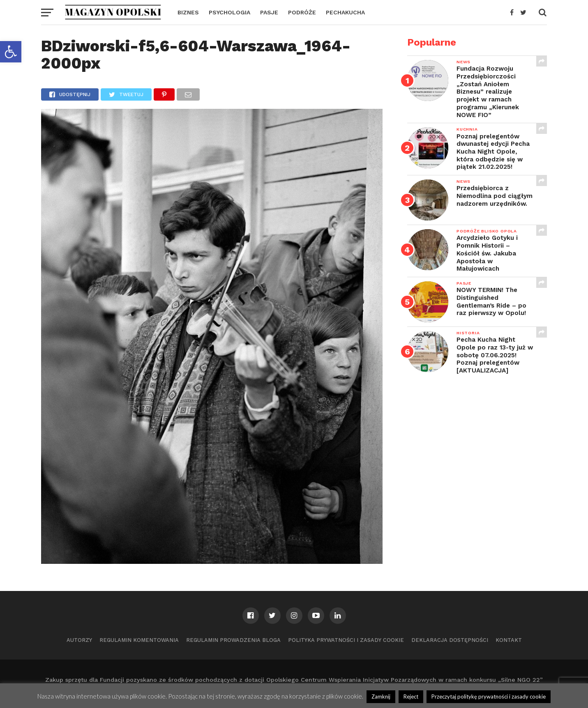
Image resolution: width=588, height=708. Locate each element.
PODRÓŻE (302, 12)
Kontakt (509, 640)
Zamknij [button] (381, 697)
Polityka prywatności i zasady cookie (346, 640)
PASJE (269, 12)
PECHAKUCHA (345, 12)
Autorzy (79, 640)
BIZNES (188, 12)
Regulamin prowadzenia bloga (233, 640)
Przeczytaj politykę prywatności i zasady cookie (489, 697)
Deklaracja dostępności (450, 640)
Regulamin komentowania (139, 640)
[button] (11, 52)
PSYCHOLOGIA (229, 12)
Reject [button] (411, 697)
